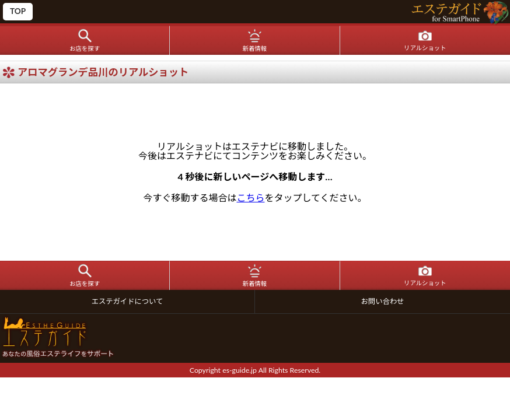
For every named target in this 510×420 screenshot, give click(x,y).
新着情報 (255, 48)
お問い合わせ (383, 301)
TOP (18, 11)
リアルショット (425, 48)
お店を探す (85, 48)
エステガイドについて (127, 301)
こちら (250, 197)
